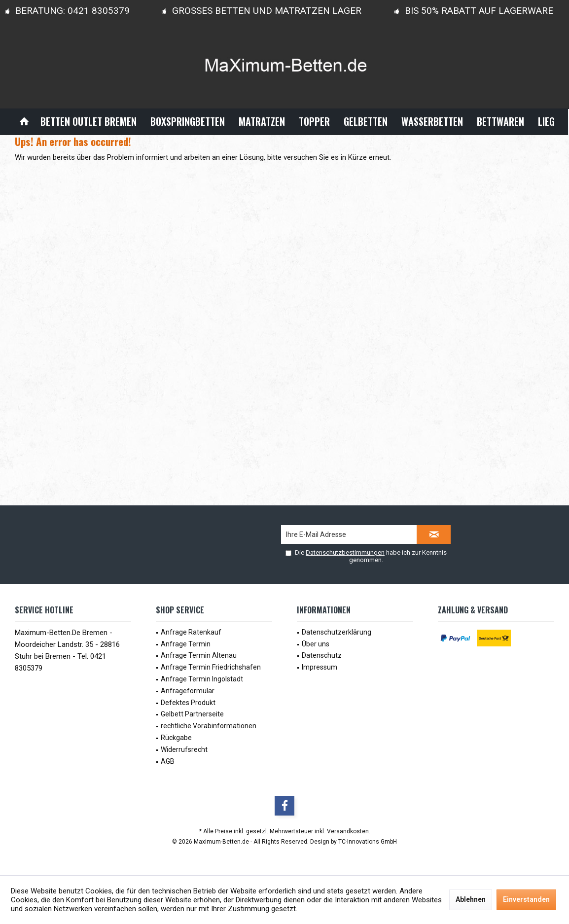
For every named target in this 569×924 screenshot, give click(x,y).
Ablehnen (471, 899)
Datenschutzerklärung (337, 632)
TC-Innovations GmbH (368, 842)
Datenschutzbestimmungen (345, 552)
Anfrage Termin (186, 644)
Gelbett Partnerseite (192, 714)
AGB (168, 761)
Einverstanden (526, 899)
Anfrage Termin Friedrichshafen (211, 667)
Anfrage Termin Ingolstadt (202, 679)
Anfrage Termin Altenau (199, 655)
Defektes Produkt (188, 703)
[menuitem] (24, 122)
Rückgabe (176, 738)
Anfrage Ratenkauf (191, 632)
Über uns (316, 644)
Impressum (320, 667)
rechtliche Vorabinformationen (209, 726)
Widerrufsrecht (184, 749)
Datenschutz (322, 655)
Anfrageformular (188, 691)
